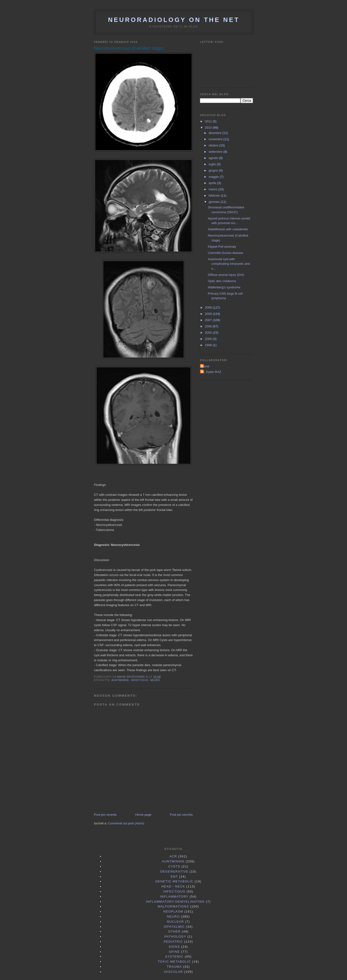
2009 (209, 308)
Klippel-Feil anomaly (222, 247)
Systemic (174, 957)
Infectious (139, 680)
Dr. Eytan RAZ (211, 372)
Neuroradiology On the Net (174, 20)
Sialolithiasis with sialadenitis (228, 229)
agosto (214, 158)
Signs (174, 947)
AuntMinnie (120, 680)
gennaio (215, 202)
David (205, 366)
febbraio (215, 195)
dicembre (216, 133)
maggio (214, 177)
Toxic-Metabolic (174, 962)
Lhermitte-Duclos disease (225, 253)
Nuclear (175, 922)
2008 (209, 314)
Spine (174, 952)
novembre (216, 139)
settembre (216, 152)
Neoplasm (173, 911)
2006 (209, 326)
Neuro (155, 680)
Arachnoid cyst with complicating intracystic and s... (229, 264)
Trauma (174, 967)
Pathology (175, 937)
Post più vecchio (181, 815)
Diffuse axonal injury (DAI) (226, 275)
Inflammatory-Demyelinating (175, 902)
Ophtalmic (174, 927)
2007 (209, 320)
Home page (143, 815)
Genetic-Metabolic (174, 881)
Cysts (174, 866)
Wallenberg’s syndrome (224, 287)
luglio (213, 164)
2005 (209, 333)
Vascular (173, 972)
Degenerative (174, 871)
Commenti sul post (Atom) (126, 823)
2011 (209, 121)
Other (174, 931)
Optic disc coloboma (222, 281)
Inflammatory (174, 897)
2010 (209, 128)
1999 (209, 345)
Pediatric (173, 942)
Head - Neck (173, 886)
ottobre (214, 145)
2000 (209, 339)
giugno (214, 170)
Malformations (173, 906)
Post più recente (105, 815)
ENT (174, 877)
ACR (173, 856)
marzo (214, 189)
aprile (213, 183)
